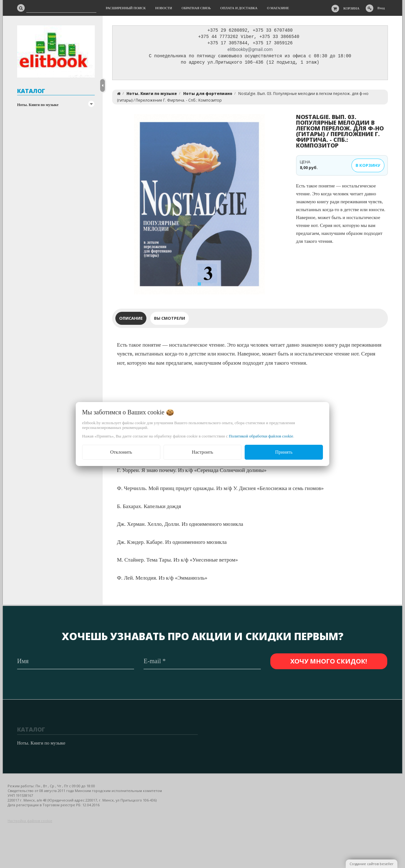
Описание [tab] (131, 320)
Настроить (202, 452)
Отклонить (121, 452)
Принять (284, 452)
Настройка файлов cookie (30, 821)
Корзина (352, 8)
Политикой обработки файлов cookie (261, 436)
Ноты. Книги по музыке (38, 105)
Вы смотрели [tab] (170, 320)
